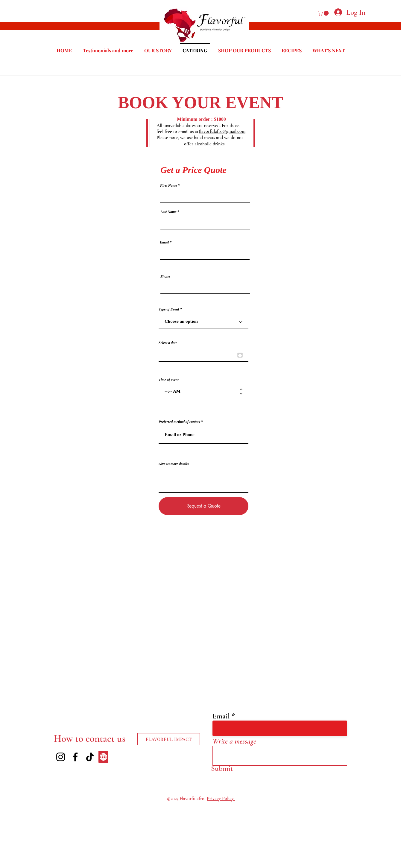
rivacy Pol (219, 799)
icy (232, 799)
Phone (165, 276)
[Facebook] (75, 757)
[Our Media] (103, 757)
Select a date (168, 343)
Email (164, 242)
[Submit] (222, 768)
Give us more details (174, 464)
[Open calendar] (240, 355)
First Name (168, 185)
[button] (324, 13)
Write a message (234, 741)
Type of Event (169, 309)
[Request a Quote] (203, 506)
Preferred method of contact (179, 422)
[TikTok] (90, 757)
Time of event (169, 380)
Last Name (168, 212)
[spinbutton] (199, 392)
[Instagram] (61, 757)
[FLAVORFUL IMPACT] (169, 739)
